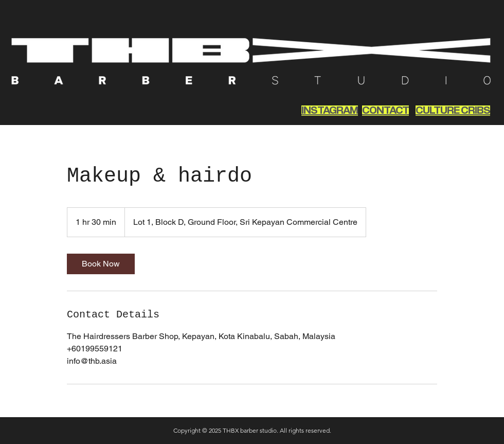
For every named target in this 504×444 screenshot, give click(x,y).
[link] (101, 264)
